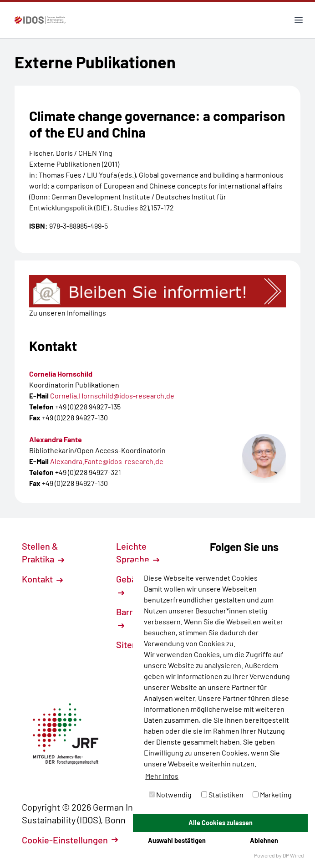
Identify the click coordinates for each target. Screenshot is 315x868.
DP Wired (293, 855)
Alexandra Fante (56, 439)
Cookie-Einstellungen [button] (70, 840)
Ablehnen (264, 840)
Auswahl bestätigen (177, 840)
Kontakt (42, 579)
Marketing (272, 794)
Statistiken (222, 794)
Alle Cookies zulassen (221, 823)
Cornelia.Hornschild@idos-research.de (112, 396)
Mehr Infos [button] (162, 776)
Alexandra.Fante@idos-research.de (107, 461)
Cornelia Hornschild (61, 374)
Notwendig (170, 794)
